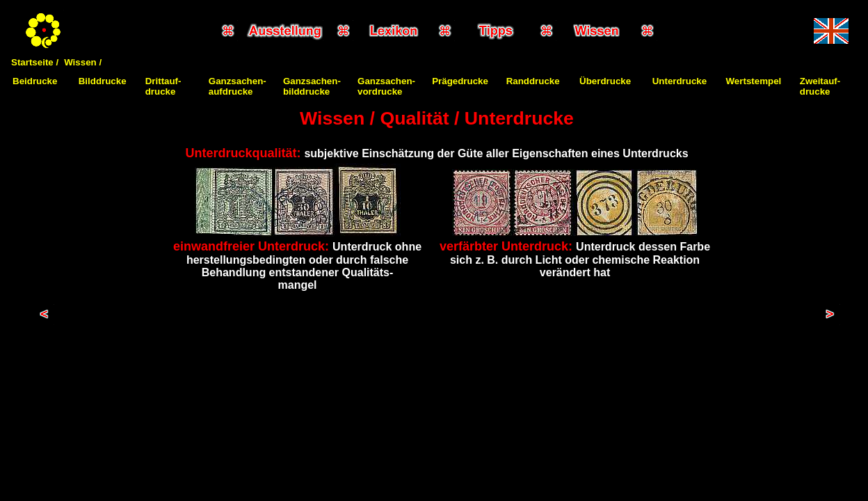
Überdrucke (605, 81)
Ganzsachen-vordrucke (386, 86)
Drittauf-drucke (163, 86)
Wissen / (83, 62)
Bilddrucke (103, 81)
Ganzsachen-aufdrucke (238, 86)
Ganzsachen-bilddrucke (312, 86)
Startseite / (35, 62)
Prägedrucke (460, 81)
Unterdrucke (680, 81)
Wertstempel (754, 81)
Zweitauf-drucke (820, 86)
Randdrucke (533, 81)
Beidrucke (35, 81)
